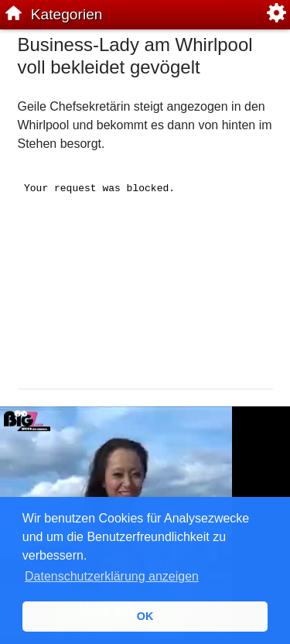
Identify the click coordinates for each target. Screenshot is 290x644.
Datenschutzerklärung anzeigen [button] (112, 576)
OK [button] (145, 616)
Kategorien (67, 14)
